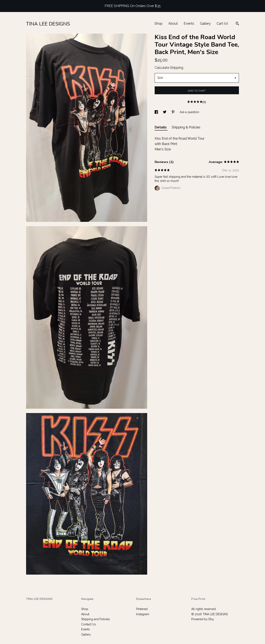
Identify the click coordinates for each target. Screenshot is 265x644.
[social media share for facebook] (157, 112)
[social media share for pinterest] (173, 112)
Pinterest (142, 609)
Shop (158, 24)
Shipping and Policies (96, 619)
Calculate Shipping (169, 68)
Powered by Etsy (203, 619)
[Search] (237, 24)
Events (189, 24)
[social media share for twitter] (165, 112)
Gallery (205, 24)
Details (161, 127)
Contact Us (89, 624)
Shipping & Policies (186, 127)
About (173, 24)
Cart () (222, 24)
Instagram (143, 614)
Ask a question (189, 112)
